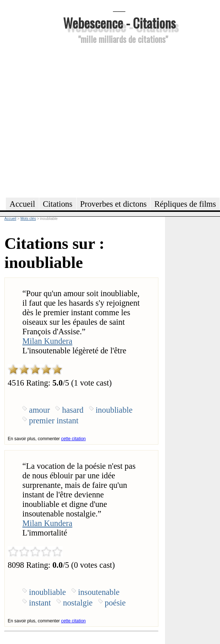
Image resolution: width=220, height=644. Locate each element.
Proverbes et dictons (114, 204)
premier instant (54, 421)
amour (39, 410)
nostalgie (78, 603)
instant (40, 603)
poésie (115, 603)
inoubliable (114, 410)
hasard (73, 410)
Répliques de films (185, 204)
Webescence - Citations (119, 23)
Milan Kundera (47, 341)
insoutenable (99, 592)
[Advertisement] (69, 120)
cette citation (73, 439)
